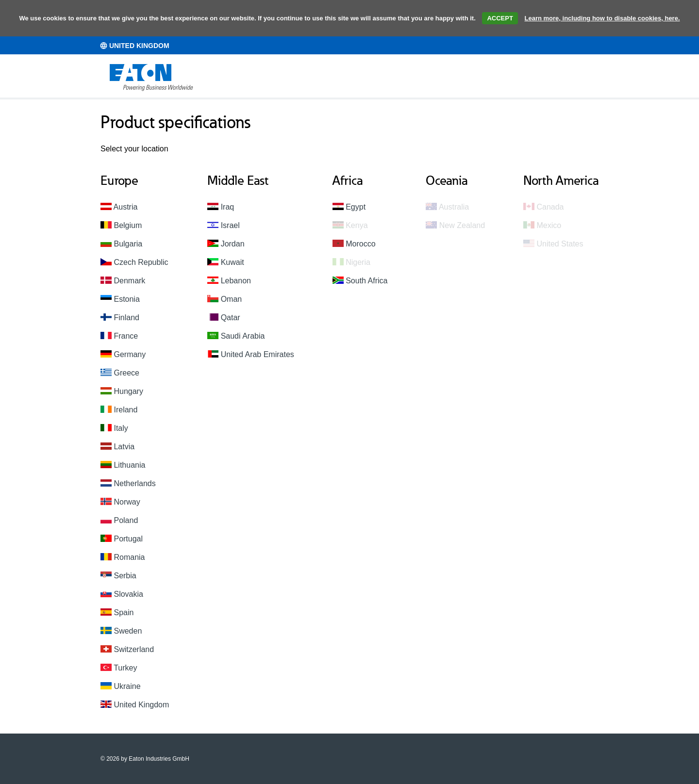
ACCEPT (500, 18)
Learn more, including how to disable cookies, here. (602, 18)
